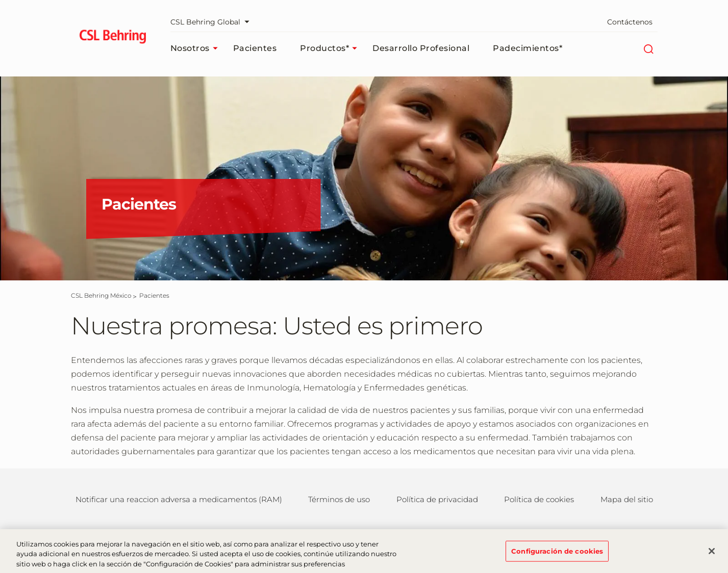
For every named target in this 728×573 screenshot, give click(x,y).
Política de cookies (539, 499)
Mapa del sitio (627, 499)
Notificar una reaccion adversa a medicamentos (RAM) (179, 499)
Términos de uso (339, 499)
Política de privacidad (437, 499)
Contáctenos (630, 22)
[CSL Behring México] (101, 295)
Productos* (331, 48)
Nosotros (197, 48)
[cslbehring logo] (113, 38)
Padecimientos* (528, 48)
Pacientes (255, 48)
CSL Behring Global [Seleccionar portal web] (212, 22)
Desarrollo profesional (421, 48)
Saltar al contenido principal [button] (0, 0)
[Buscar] (649, 48)
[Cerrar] (712, 556)
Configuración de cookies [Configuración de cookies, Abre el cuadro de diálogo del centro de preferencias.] (557, 556)
